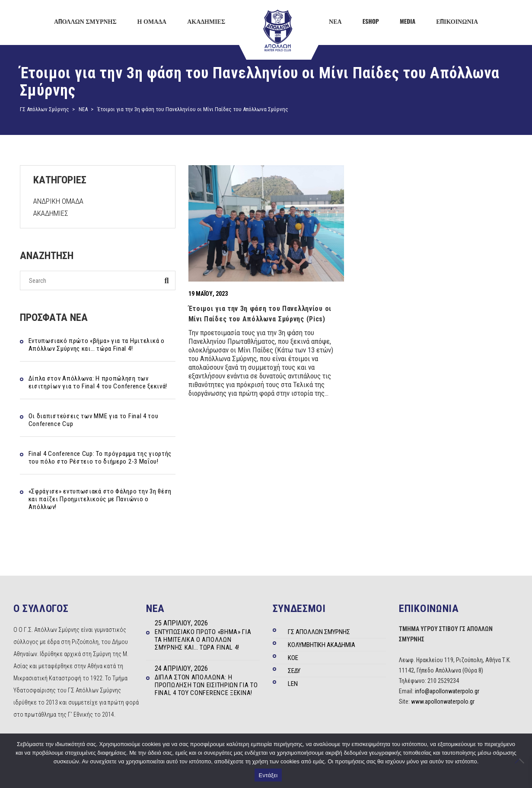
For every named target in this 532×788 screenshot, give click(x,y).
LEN (293, 684)
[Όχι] (521, 761)
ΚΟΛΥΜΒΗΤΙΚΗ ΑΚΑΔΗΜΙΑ (322, 645)
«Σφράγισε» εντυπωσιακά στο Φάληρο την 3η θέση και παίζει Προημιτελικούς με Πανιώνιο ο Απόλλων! (100, 499)
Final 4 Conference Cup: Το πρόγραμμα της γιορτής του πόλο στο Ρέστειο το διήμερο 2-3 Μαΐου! (100, 458)
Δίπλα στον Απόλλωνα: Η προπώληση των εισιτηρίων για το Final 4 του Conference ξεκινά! (98, 382)
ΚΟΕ (293, 658)
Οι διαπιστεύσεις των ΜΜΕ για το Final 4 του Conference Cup (94, 420)
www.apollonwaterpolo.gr (443, 702)
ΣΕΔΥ (294, 671)
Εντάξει (268, 775)
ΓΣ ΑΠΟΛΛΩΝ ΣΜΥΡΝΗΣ (319, 632)
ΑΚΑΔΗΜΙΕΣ (51, 213)
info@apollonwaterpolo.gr (447, 691)
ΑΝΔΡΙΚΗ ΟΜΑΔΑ (58, 201)
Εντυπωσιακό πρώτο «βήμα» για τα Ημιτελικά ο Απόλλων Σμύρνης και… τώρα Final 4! (97, 345)
